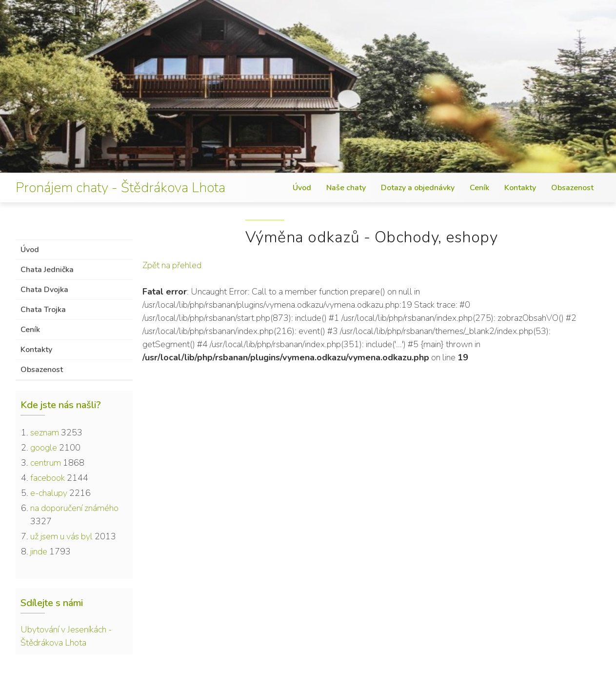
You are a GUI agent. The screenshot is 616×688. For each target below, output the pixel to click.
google (44, 448)
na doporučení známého (74, 508)
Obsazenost (572, 188)
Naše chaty (346, 188)
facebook (48, 478)
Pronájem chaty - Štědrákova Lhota (120, 188)
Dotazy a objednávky (418, 188)
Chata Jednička (47, 270)
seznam (45, 432)
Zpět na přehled (172, 265)
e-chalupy (49, 493)
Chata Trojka (43, 310)
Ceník (479, 188)
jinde (39, 551)
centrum (46, 463)
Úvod (302, 188)
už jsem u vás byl (61, 536)
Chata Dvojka (44, 290)
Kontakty (520, 188)
